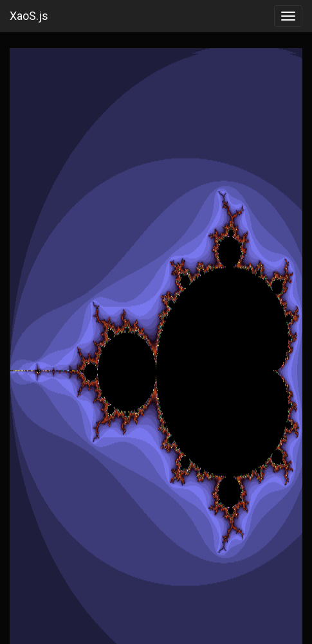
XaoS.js (29, 16)
